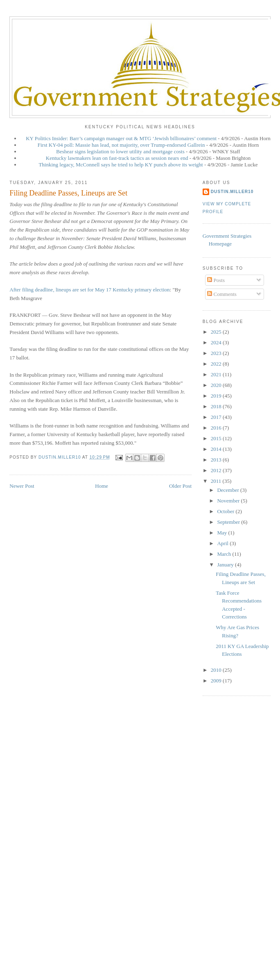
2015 (217, 438)
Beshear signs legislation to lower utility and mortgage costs (120, 151)
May (222, 533)
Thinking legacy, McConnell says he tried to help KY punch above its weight (121, 165)
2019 (217, 396)
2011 (217, 481)
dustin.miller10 (232, 192)
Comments (222, 294)
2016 (217, 428)
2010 (217, 670)
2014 (217, 449)
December (229, 490)
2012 (217, 470)
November (229, 501)
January (226, 565)
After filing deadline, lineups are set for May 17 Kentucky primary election (89, 290)
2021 (217, 374)
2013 (217, 460)
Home (102, 486)
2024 (217, 342)
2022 (217, 364)
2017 (217, 417)
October (226, 511)
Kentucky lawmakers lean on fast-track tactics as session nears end (117, 158)
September (229, 522)
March (225, 554)
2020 (217, 385)
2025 (217, 332)
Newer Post (22, 486)
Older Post (180, 486)
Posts (216, 280)
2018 (217, 406)
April (223, 543)
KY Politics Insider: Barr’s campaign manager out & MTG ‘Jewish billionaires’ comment (121, 138)
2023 (217, 353)
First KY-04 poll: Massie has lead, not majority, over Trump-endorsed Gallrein (121, 145)
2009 (217, 681)
